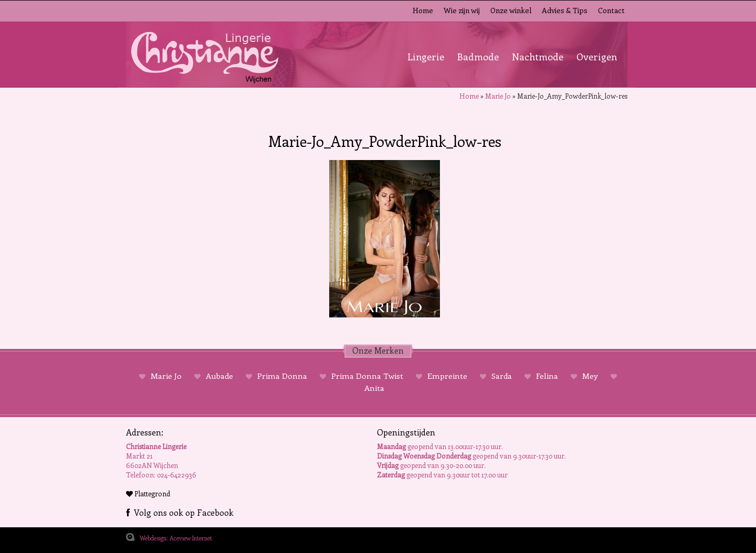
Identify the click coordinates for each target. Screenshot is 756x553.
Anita (374, 388)
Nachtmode (538, 57)
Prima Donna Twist (367, 376)
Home (423, 10)
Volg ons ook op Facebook (180, 512)
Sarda (502, 376)
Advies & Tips (565, 10)
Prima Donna (282, 376)
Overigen (597, 57)
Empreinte (447, 376)
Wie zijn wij (462, 10)
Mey (590, 376)
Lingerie (426, 57)
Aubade (219, 376)
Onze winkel (511, 10)
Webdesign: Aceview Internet (176, 538)
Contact (611, 10)
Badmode (478, 57)
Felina (547, 376)
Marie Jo (498, 96)
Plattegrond (148, 493)
